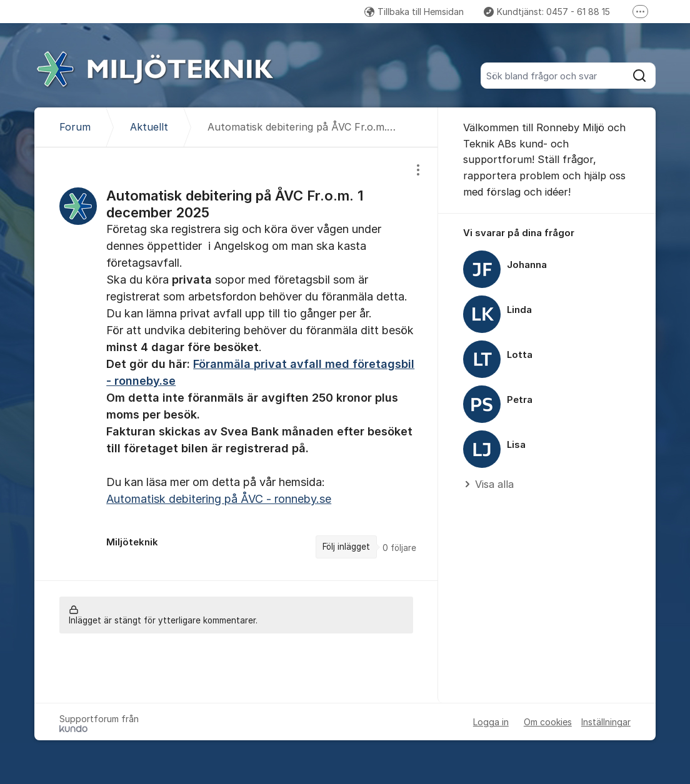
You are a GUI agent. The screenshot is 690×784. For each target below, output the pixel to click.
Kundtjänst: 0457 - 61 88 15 (547, 12)
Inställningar (606, 722)
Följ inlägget (346, 547)
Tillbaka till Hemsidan (414, 12)
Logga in (491, 722)
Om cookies (548, 722)
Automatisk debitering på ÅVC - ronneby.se (219, 499)
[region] (236, 364)
